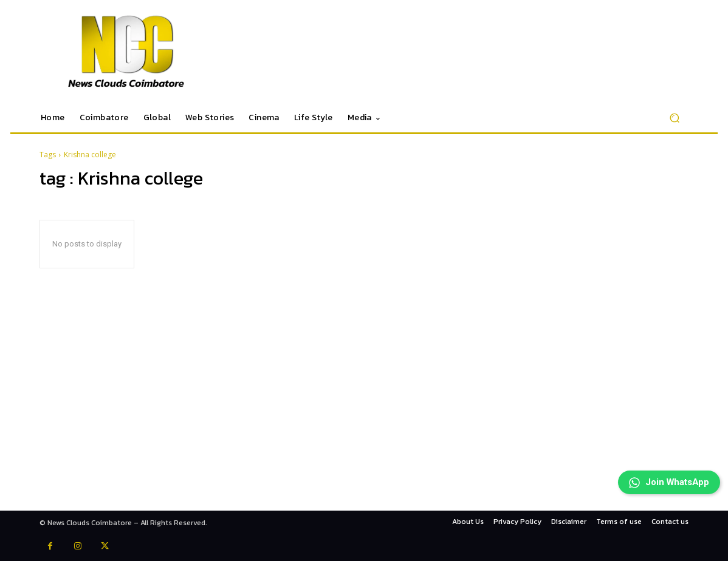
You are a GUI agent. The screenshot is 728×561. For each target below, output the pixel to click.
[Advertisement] (364, 426)
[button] (674, 118)
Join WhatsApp (661, 469)
